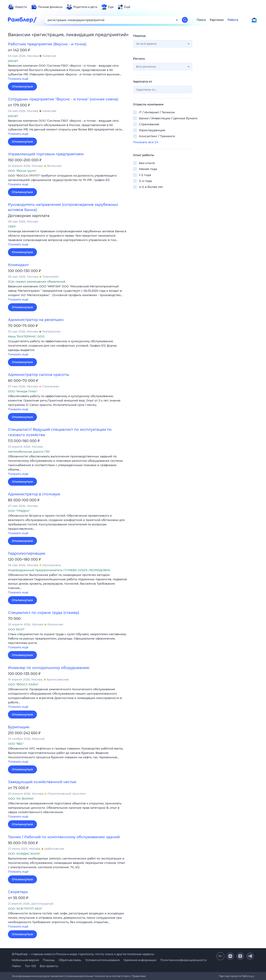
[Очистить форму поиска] (177, 20)
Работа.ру (248, 976)
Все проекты (49, 966)
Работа (233, 20)
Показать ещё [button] (18, 79)
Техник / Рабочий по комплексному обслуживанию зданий (64, 837)
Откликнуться (22, 87)
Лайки (16, 966)
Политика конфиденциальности (184, 960)
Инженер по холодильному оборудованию (49, 668)
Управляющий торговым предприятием (46, 154)
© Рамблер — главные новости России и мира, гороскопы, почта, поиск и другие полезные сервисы (83, 954)
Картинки (217, 20)
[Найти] (185, 20)
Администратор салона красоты (39, 375)
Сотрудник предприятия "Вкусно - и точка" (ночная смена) (63, 99)
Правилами (139, 976)
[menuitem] (17, 7)
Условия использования (102, 960)
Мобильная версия (25, 960)
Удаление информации (140, 960)
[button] (67, 72)
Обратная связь (70, 960)
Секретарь (18, 892)
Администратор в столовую (34, 494)
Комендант (18, 265)
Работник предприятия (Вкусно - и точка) (47, 44)
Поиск (201, 20)
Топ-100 (30, 966)
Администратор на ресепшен (36, 320)
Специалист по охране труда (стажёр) (44, 613)
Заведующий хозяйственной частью (42, 782)
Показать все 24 (146, 142)
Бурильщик (19, 727)
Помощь (49, 960)
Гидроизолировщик (27, 553)
